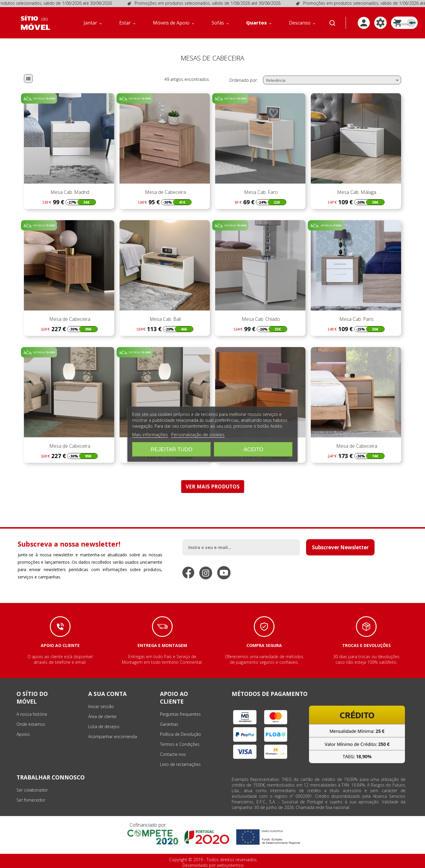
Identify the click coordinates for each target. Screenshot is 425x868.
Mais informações (150, 434)
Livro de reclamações (180, 764)
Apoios (23, 734)
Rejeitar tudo (172, 449)
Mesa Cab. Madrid (69, 192)
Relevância (333, 80)
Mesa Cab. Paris (356, 319)
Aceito (253, 449)
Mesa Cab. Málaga (356, 192)
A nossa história (32, 714)
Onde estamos (31, 724)
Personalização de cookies (198, 434)
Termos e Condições (180, 744)
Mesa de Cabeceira (165, 192)
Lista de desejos (104, 726)
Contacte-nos (173, 754)
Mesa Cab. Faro (260, 192)
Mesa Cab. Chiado (260, 319)
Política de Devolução (180, 734)
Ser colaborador (32, 790)
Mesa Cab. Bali (165, 319)
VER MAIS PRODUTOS (213, 487)
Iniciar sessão (101, 706)
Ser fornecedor (31, 800)
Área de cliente (102, 716)
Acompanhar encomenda (113, 737)
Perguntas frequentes (180, 714)
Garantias (169, 724)
